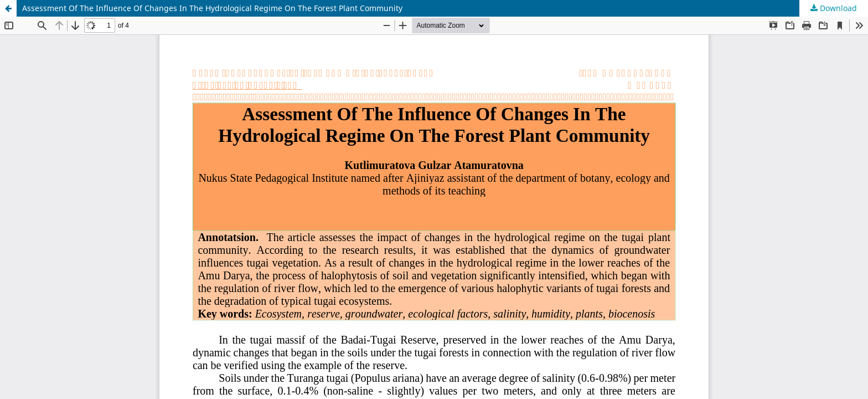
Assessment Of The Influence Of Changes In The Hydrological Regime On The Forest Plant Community (212, 8)
